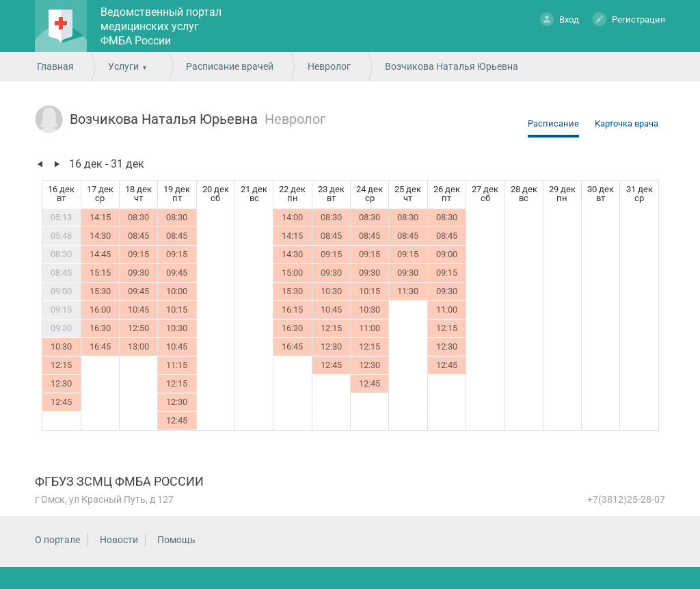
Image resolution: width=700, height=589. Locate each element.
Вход (560, 19)
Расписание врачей (230, 66)
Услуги (123, 66)
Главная (55, 66)
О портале (57, 540)
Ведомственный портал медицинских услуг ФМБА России (161, 26)
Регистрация (629, 19)
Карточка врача (627, 123)
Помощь (176, 540)
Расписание (553, 123)
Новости (119, 540)
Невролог (329, 66)
